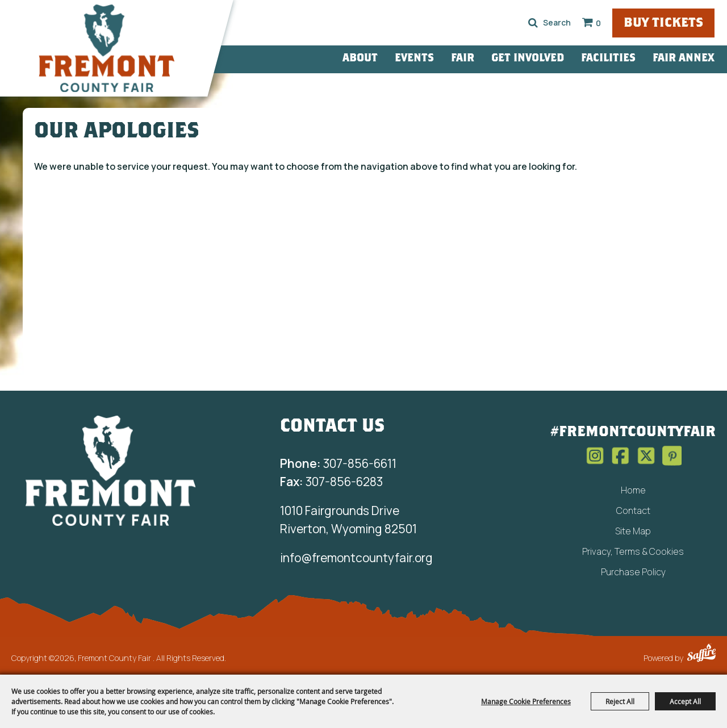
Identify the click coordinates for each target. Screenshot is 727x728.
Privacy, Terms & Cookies (633, 551)
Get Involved (528, 59)
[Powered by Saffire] (701, 654)
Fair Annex (684, 59)
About (360, 59)
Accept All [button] (685, 701)
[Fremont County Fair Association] (111, 470)
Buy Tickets (663, 24)
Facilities (608, 59)
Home (633, 490)
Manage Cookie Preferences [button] (526, 701)
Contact (633, 511)
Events (414, 59)
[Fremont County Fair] (107, 48)
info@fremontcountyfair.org (356, 558)
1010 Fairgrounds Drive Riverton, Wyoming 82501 (348, 520)
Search (533, 23)
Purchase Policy (633, 572)
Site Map (633, 531)
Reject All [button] (620, 701)
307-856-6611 (338, 463)
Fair (463, 59)
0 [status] (598, 23)
